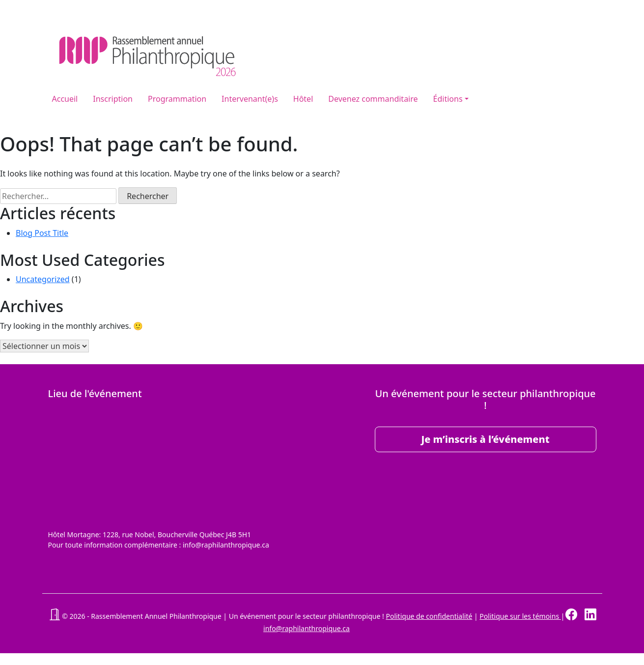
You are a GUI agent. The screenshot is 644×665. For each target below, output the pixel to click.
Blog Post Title (42, 233)
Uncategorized (43, 279)
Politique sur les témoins (520, 616)
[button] (55, 616)
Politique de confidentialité (429, 616)
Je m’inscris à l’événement (485, 439)
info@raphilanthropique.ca (307, 628)
